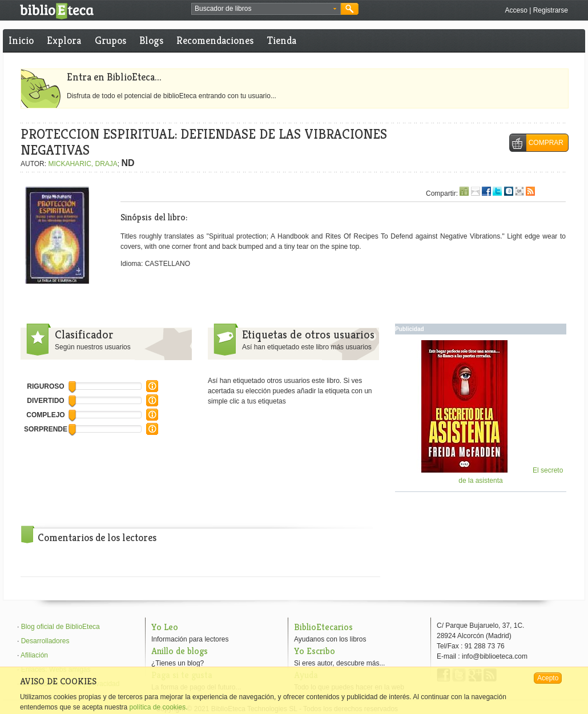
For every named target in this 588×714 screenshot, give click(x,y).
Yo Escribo (315, 651)
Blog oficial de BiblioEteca (61, 627)
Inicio (21, 40)
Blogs (151, 40)
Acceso (516, 10)
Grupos (110, 40)
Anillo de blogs (180, 651)
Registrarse (551, 10)
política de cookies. (158, 707)
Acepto (548, 678)
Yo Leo (165, 627)
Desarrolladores (45, 641)
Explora (64, 40)
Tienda (282, 40)
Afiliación (34, 655)
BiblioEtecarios (323, 627)
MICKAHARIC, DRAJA (82, 164)
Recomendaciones (215, 40)
